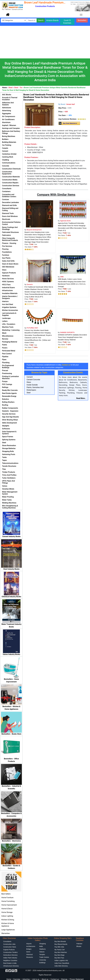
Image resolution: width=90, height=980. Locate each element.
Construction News (10, 947)
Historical (29, 954)
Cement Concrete (33, 380)
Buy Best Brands (60, 941)
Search (41, 20)
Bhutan (79, 946)
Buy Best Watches (61, 952)
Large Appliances (8, 930)
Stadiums (42, 949)
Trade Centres (44, 957)
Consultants (7, 941)
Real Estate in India (10, 963)
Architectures (31, 946)
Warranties (6, 933)
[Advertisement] (45, 42)
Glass (29, 382)
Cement (30, 377)
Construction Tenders (10, 952)
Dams (28, 952)
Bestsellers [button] (82, 20)
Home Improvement (9, 905)
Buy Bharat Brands (61, 944)
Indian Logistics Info (61, 960)
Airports (29, 944)
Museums (30, 957)
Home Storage (7, 912)
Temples (42, 954)
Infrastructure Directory (11, 966)
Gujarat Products (9, 950)
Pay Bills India (59, 947)
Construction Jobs (9, 944)
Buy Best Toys (59, 958)
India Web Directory (61, 966)
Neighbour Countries (10, 960)
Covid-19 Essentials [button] (67, 22)
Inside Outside (32, 385)
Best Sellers (6, 894)
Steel (29, 393)
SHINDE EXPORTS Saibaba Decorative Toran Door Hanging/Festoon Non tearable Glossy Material (72, 337)
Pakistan (79, 944)
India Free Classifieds (62, 963)
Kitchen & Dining (8, 920)
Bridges (29, 949)
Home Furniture (7, 898)
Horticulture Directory (10, 955)
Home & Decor (7, 909)
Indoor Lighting (7, 916)
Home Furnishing (8, 901)
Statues (42, 952)
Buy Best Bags (59, 955)
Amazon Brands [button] (52, 20)
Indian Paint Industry (10, 958)
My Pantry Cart (60, 950)
